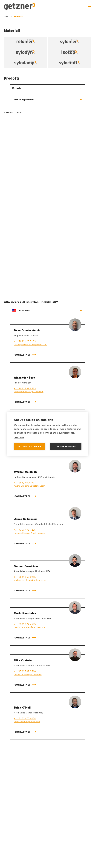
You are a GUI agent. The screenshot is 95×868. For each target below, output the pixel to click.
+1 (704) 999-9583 (25, 388)
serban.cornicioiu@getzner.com (30, 580)
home (6, 17)
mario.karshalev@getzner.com (29, 627)
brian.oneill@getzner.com (27, 722)
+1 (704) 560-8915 (25, 577)
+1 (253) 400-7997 (25, 483)
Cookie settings (66, 446)
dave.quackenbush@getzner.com (30, 344)
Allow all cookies (29, 446)
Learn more (19, 437)
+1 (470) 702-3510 (25, 671)
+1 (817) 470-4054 (25, 718)
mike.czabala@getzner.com (28, 674)
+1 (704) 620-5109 (25, 341)
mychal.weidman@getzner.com (29, 486)
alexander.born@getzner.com (29, 392)
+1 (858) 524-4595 (25, 624)
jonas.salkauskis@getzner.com (29, 533)
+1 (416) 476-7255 (25, 530)
